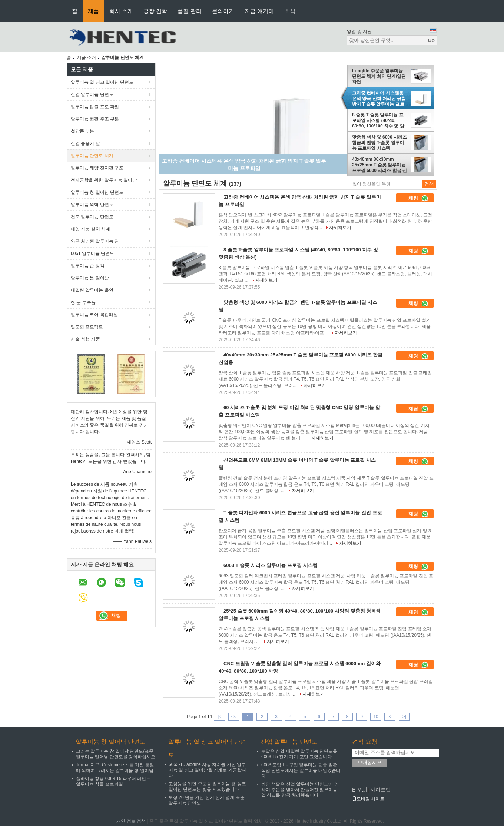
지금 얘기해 (259, 11)
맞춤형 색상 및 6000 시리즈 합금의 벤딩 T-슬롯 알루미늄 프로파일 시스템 (379, 143)
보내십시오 (370, 762)
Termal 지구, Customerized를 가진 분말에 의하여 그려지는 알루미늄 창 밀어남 (115, 768)
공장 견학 (155, 11)
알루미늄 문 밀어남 (90, 278)
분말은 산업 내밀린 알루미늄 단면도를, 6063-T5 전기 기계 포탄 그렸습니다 (300, 754)
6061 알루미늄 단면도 (92, 253)
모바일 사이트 (368, 799)
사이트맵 (381, 790)
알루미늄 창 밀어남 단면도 (97, 192)
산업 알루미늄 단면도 (92, 94)
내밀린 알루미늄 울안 (92, 290)
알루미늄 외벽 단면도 (92, 205)
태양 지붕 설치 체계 (90, 229)
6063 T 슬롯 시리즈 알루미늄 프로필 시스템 (271, 565)
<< (234, 717)
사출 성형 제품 (85, 339)
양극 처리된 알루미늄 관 (95, 241)
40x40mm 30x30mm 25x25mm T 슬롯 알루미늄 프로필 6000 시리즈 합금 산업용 (379, 165)
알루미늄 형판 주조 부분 (95, 119)
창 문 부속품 (83, 302)
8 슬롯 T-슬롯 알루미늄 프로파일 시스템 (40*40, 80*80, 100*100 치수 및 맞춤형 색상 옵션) (378, 120)
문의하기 (223, 11)
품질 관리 (189, 11)
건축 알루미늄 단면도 (92, 217)
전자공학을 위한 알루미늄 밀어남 (104, 180)
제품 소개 (87, 57)
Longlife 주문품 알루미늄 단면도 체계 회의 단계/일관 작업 (379, 76)
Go (431, 40)
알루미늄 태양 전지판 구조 (97, 168)
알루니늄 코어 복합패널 (94, 315)
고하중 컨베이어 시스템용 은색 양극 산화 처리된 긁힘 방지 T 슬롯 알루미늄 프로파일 (379, 99)
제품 (93, 11)
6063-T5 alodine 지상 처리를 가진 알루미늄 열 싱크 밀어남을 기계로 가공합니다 (207, 770)
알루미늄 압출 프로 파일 (95, 107)
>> (390, 717)
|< (219, 717)
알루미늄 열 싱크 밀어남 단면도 (102, 82)
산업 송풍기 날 (85, 143)
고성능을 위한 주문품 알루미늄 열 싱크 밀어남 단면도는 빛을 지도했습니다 (207, 787)
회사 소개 (121, 11)
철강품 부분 (82, 131)
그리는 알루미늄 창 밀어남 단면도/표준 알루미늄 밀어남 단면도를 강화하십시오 (116, 754)
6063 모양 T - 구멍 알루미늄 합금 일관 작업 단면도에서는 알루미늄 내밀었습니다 (301, 770)
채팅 (418, 198)
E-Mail (359, 790)
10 (376, 717)
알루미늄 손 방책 (88, 266)
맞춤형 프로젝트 (87, 327)
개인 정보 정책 (131, 821)
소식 (290, 11)
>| (404, 717)
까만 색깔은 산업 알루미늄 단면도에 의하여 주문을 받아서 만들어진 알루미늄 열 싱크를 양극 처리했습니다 (300, 790)
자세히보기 (340, 228)
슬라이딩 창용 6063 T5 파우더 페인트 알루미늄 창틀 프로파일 (113, 781)
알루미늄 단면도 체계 (92, 156)
